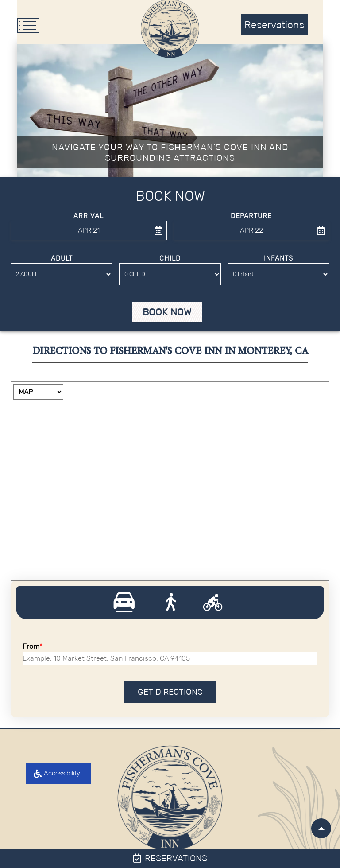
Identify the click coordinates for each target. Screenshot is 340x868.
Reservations (170, 858)
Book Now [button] (167, 313)
